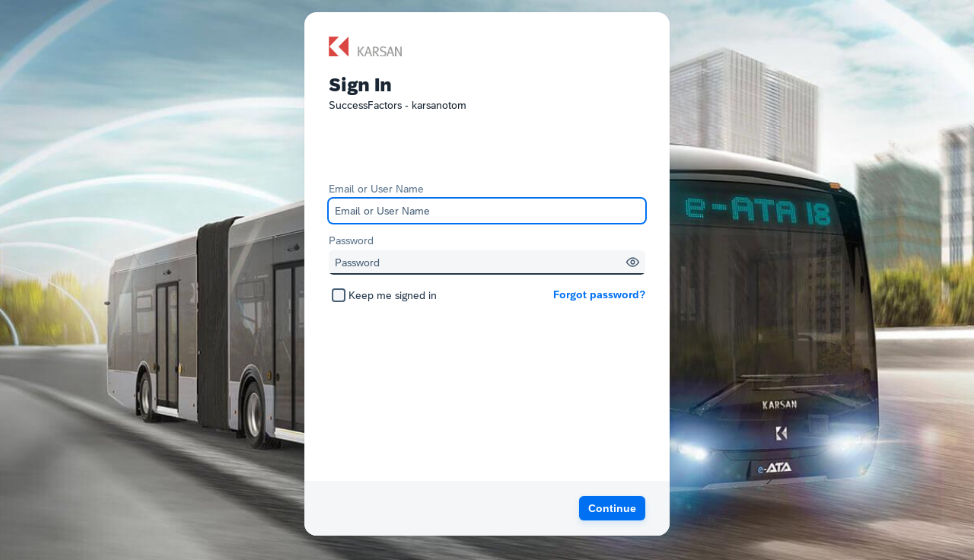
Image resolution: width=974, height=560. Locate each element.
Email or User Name (376, 189)
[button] (633, 262)
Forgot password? (599, 294)
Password (351, 240)
